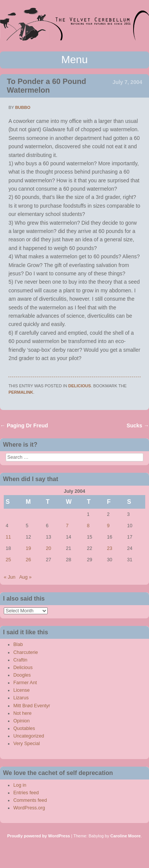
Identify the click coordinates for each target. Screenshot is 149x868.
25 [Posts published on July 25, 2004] (8, 560)
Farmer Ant (25, 683)
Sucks (138, 425)
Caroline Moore (126, 836)
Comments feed (30, 800)
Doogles (22, 675)
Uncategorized (29, 736)
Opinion (21, 721)
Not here (22, 713)
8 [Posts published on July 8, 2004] (88, 526)
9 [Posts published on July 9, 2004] (108, 526)
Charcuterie (26, 652)
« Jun (10, 577)
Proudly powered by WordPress (39, 836)
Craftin (20, 660)
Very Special (26, 744)
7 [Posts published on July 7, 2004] (67, 526)
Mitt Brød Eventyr (32, 706)
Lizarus (21, 698)
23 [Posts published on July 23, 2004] (110, 548)
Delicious (80, 386)
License (21, 690)
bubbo (23, 107)
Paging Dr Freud (24, 425)
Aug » (26, 577)
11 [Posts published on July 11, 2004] (8, 537)
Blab (18, 644)
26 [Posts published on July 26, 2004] (28, 560)
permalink (21, 392)
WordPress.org (29, 808)
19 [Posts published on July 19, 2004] (28, 548)
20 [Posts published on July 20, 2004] (48, 548)
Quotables (24, 728)
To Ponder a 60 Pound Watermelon (47, 86)
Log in (20, 785)
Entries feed (26, 793)
